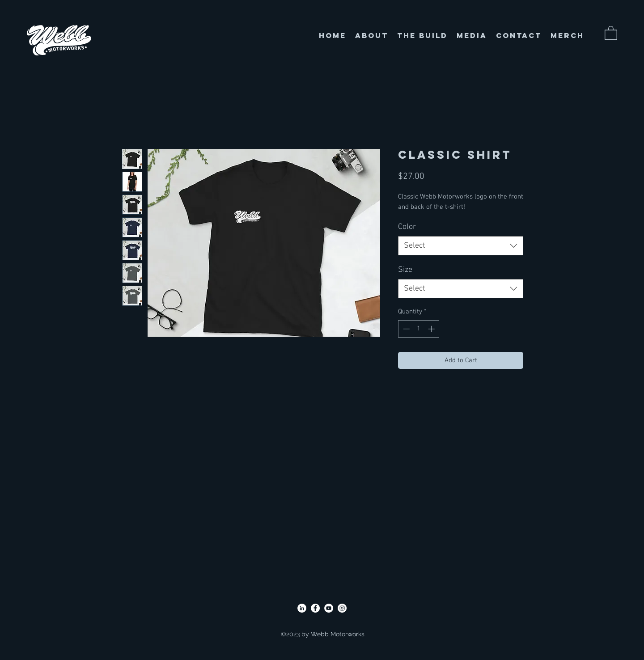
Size (405, 270)
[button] (611, 32)
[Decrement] (405, 329)
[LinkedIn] (302, 608)
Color (407, 227)
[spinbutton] (419, 329)
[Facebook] (315, 608)
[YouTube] (329, 608)
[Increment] (432, 329)
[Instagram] (342, 608)
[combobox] (461, 246)
